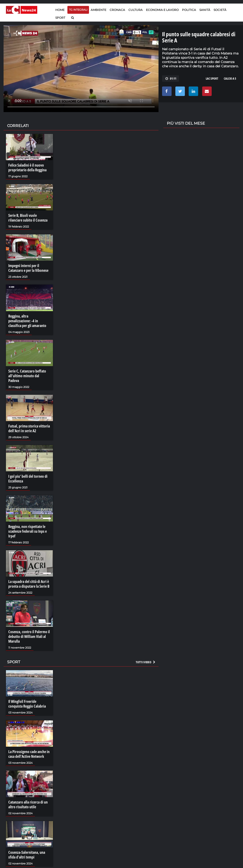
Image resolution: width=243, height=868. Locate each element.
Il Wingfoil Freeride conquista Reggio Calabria (27, 704)
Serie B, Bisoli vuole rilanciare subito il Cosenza (28, 218)
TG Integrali (78, 10)
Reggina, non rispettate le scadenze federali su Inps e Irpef (28, 531)
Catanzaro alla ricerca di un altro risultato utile (28, 804)
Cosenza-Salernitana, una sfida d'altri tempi (27, 855)
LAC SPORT (212, 78)
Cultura (136, 10)
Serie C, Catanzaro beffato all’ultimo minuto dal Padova (27, 376)
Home (60, 10)
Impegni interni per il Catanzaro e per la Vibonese (28, 268)
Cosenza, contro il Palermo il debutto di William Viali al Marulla (29, 636)
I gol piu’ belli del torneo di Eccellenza (28, 479)
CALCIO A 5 (230, 78)
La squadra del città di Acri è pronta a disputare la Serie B (29, 584)
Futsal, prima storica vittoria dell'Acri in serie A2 (29, 428)
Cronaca (117, 10)
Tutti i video (146, 662)
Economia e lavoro (162, 10)
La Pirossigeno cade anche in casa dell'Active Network (29, 754)
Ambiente (98, 10)
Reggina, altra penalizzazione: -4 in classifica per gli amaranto (27, 321)
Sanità (205, 10)
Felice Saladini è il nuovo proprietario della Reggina (27, 168)
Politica (189, 10)
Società (220, 10)
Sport (60, 18)
